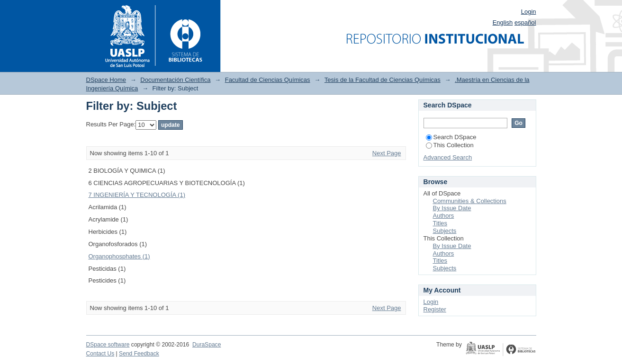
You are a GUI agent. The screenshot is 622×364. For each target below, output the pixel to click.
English (503, 22)
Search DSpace (451, 137)
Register (435, 309)
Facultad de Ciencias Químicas (268, 80)
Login (529, 12)
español (525, 22)
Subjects (445, 231)
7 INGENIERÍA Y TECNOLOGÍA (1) (137, 195)
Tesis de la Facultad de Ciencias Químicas (383, 80)
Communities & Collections (470, 201)
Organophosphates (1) (119, 256)
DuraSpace (207, 345)
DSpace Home (106, 80)
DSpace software (108, 345)
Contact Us (100, 354)
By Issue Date (452, 208)
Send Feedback (139, 354)
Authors (444, 216)
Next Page (387, 153)
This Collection (450, 145)
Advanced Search (448, 157)
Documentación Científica (175, 80)
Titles (440, 223)
